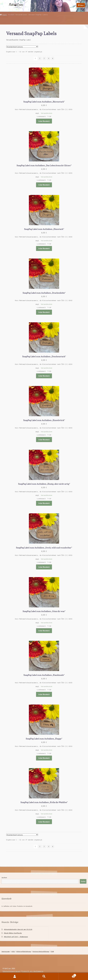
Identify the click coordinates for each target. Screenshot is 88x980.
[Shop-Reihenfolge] (22, 47)
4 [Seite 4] (49, 58)
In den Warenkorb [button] (44, 121)
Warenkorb (67, 975)
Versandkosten (47, 113)
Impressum (6, 952)
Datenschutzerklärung (41, 952)
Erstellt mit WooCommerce (33, 971)
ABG (13, 952)
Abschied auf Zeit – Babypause (16, 937)
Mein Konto (15, 976)
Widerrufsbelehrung (24, 952)
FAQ (52, 952)
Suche (44, 976)
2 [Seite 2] (40, 58)
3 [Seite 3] (44, 58)
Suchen (4, 878)
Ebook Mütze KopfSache (13, 933)
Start (5, 15)
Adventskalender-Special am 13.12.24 (18, 929)
